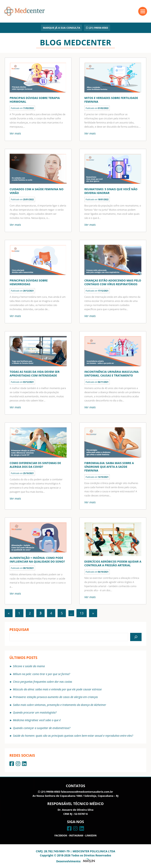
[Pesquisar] (136, 637)
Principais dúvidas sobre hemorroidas (29, 282)
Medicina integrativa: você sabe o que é (37, 720)
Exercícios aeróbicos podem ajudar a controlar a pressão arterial (113, 563)
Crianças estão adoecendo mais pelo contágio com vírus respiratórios (113, 282)
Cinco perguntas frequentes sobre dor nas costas (43, 682)
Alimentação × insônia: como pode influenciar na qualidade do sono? (37, 560)
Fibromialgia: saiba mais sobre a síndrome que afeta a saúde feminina (109, 467)
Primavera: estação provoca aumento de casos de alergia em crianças (55, 697)
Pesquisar (19, 630)
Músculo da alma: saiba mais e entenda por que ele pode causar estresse (57, 689)
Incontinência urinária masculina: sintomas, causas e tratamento (112, 374)
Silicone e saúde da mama (29, 666)
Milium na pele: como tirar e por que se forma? (41, 674)
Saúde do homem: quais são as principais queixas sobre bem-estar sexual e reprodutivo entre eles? (73, 736)
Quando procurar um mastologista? (35, 712)
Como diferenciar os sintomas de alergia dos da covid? (35, 465)
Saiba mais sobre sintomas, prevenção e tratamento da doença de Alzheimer (60, 705)
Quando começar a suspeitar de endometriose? (42, 728)
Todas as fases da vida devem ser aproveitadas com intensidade (35, 374)
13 (81, 613)
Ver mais (15, 133)
